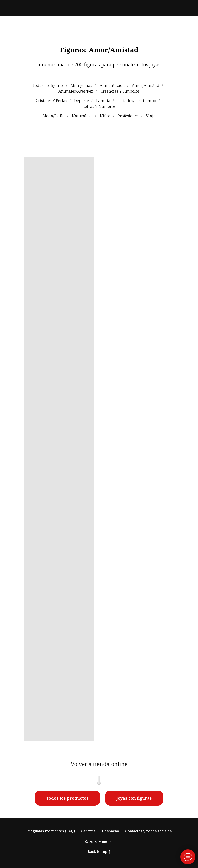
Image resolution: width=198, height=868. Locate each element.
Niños (105, 116)
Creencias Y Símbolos (120, 91)
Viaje (151, 116)
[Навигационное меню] (189, 8)
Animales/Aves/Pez (76, 91)
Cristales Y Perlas (52, 101)
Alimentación (112, 85)
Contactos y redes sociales (148, 831)
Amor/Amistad (146, 85)
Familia (103, 101)
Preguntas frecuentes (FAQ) (51, 831)
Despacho (110, 831)
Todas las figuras (48, 85)
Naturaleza (82, 116)
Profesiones (128, 116)
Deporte (82, 101)
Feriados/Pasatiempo (137, 101)
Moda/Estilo (54, 116)
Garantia (88, 831)
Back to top (99, 852)
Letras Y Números (99, 107)
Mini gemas (81, 85)
